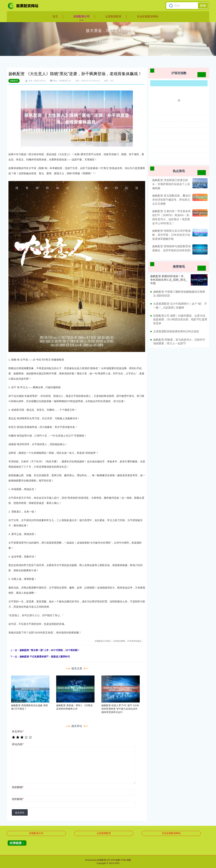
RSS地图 (116, 860)
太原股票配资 (113, 16)
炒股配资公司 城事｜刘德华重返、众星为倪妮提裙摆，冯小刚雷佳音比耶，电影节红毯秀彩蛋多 (180, 320)
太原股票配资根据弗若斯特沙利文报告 (176, 331)
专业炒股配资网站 (148, 16)
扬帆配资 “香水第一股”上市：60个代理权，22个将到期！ (50, 650)
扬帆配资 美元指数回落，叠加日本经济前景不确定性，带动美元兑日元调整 (171, 200)
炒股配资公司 (82, 16)
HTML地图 (126, 860)
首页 (55, 16)
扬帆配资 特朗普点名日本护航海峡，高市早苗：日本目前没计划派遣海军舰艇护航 (171, 235)
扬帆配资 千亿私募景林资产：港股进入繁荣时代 (45, 657)
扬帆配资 (14, 81)
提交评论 (20, 813)
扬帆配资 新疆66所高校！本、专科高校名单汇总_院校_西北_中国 (169, 280)
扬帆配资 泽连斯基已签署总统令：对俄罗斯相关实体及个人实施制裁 (171, 184)
